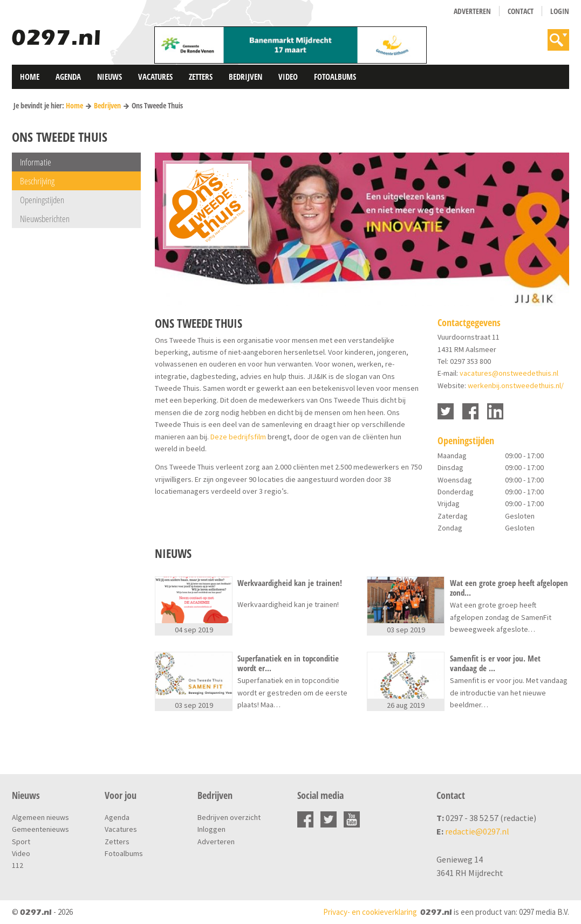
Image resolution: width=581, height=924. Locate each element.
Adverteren (472, 11)
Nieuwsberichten (45, 219)
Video (288, 77)
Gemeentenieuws (40, 829)
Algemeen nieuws (40, 817)
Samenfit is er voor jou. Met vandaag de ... (495, 663)
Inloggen (211, 829)
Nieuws (110, 77)
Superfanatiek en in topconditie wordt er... (288, 663)
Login (560, 11)
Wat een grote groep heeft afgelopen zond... (509, 588)
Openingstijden (42, 200)
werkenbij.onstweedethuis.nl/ (516, 385)
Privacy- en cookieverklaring (370, 912)
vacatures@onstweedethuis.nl (509, 373)
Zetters (201, 77)
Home (30, 77)
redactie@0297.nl (477, 831)
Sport (21, 842)
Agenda (68, 77)
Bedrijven (245, 77)
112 (18, 865)
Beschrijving (37, 181)
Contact (521, 11)
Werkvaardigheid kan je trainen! (290, 583)
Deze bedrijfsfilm (238, 437)
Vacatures (155, 77)
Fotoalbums (335, 77)
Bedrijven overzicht (229, 817)
